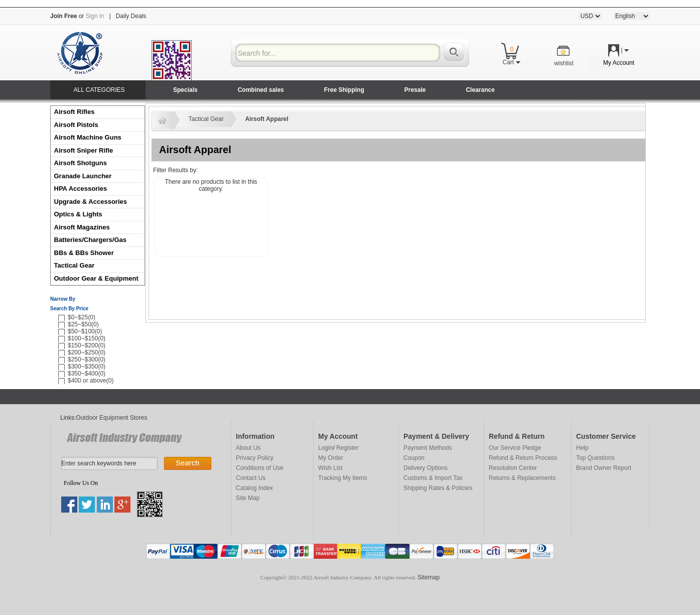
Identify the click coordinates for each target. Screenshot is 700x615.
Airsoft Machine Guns (88, 137)
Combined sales (261, 90)
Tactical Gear (75, 265)
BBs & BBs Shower (84, 253)
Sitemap (429, 577)
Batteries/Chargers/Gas (91, 240)
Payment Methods (428, 448)
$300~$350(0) (87, 366)
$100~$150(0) (87, 338)
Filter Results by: (175, 170)
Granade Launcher (83, 176)
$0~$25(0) (82, 317)
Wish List (330, 468)
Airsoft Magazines (82, 227)
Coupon (414, 458)
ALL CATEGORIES (99, 90)
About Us (248, 448)
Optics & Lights (78, 214)
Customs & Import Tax (433, 478)
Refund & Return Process (523, 458)
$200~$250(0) (87, 352)
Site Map (248, 498)
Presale (415, 90)
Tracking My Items (343, 478)
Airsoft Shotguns (81, 163)
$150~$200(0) (87, 345)
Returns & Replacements (522, 478)
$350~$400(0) (87, 374)
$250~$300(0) (87, 359)
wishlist (564, 63)
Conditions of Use (260, 468)
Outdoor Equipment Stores (111, 418)
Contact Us (251, 478)
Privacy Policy (255, 458)
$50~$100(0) (85, 331)
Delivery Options (426, 468)
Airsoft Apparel (266, 119)
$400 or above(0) (91, 381)
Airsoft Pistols (77, 125)
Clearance (480, 90)
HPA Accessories (81, 189)
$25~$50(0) (83, 324)
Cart (511, 62)
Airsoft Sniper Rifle (84, 150)
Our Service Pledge (515, 448)
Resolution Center (513, 468)
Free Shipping (344, 90)
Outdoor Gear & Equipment (96, 278)
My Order (331, 458)
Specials (185, 90)
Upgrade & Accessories (91, 202)
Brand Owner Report (604, 468)
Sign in (95, 16)
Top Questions (595, 458)
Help (582, 448)
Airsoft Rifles (75, 112)
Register (347, 448)
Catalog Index (254, 488)
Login (325, 448)
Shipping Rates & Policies (438, 488)
